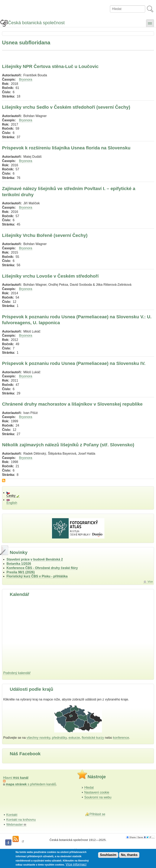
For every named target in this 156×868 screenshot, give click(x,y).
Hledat (89, 788)
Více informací (76, 864)
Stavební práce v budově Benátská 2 (35, 559)
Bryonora (26, 79)
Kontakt (12, 815)
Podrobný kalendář (17, 673)
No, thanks (129, 855)
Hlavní (16, 778)
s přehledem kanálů (31, 784)
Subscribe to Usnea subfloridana (4, 481)
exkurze (74, 738)
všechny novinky (38, 738)
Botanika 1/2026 (19, 564)
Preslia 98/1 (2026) (21, 572)
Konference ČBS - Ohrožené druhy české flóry (42, 568)
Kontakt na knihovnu (21, 820)
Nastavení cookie (97, 792)
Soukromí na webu (98, 797)
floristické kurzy (93, 738)
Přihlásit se (97, 814)
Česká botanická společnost (36, 23)
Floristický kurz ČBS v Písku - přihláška (37, 576)
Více (150, 582)
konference (121, 738)
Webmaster (16, 825)
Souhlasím (108, 855)
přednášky (59, 738)
